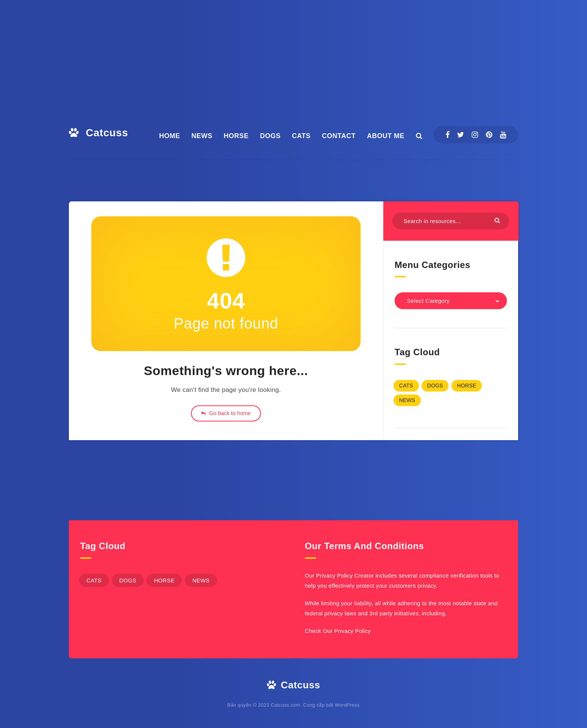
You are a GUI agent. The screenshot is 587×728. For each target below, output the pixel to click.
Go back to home (226, 413)
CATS (301, 136)
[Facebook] (448, 135)
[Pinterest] (489, 135)
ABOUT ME (386, 136)
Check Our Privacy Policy (338, 631)
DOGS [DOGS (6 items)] (435, 386)
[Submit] (498, 220)
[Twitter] (461, 135)
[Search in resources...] (451, 221)
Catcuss (98, 133)
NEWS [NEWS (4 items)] (407, 400)
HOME (170, 136)
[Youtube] (503, 135)
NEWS (202, 136)
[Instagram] (475, 135)
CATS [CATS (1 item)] (406, 386)
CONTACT (339, 136)
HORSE (236, 136)
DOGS (270, 136)
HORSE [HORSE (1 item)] (467, 386)
